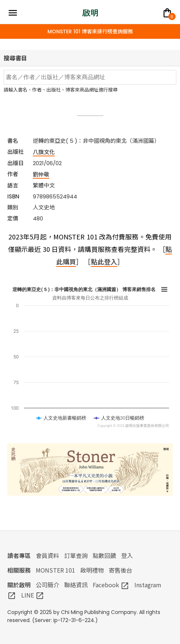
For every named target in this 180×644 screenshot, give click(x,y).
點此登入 (104, 261)
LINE (33, 595)
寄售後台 (120, 570)
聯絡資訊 (76, 585)
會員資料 (47, 555)
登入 (127, 555)
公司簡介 (47, 585)
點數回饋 (104, 555)
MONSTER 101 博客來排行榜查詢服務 (90, 31)
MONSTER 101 (55, 570)
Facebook (111, 585)
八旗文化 (44, 152)
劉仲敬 (41, 174)
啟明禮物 (92, 570)
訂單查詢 (76, 555)
